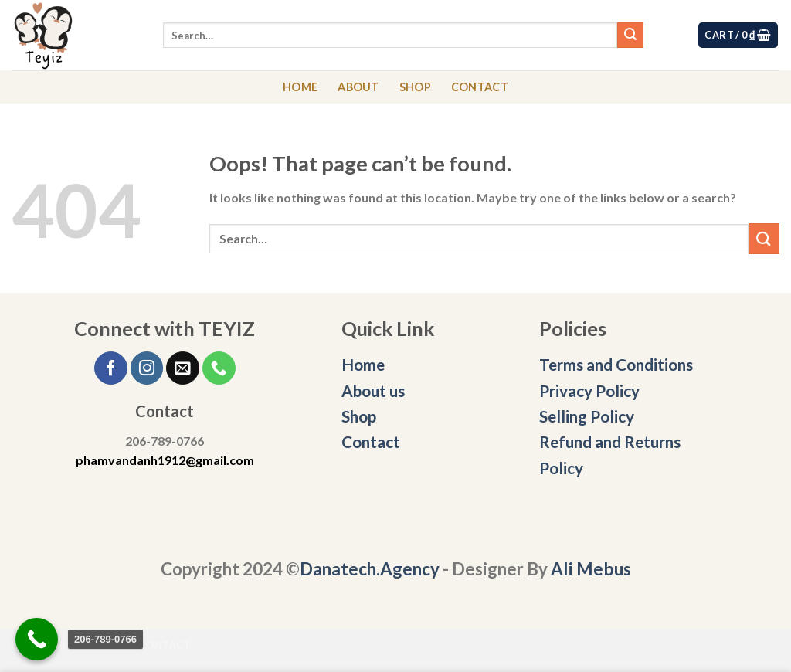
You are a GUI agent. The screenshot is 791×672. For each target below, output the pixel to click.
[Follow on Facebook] (111, 368)
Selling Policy (587, 416)
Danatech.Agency (370, 569)
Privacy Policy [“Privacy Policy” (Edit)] (589, 390)
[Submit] (630, 36)
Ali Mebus (591, 569)
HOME (300, 87)
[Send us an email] (183, 368)
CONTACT (480, 87)
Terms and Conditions (618, 364)
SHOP (415, 87)
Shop (359, 416)
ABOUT (358, 87)
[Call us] (219, 368)
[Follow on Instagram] (147, 368)
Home (363, 364)
